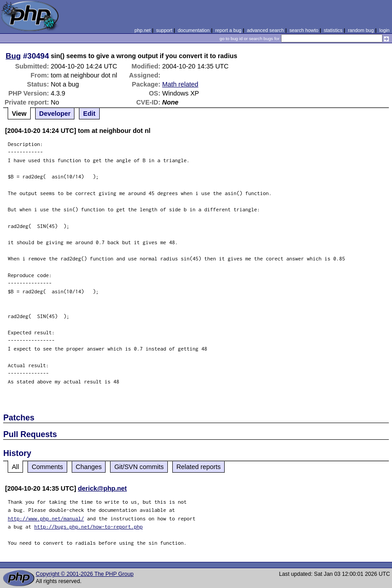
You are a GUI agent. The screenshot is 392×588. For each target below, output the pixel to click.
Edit (89, 114)
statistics (333, 30)
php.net (143, 30)
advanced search (265, 30)
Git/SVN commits (139, 467)
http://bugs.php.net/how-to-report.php (89, 526)
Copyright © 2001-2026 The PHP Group (85, 574)
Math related (180, 84)
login (385, 30)
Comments (47, 467)
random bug (361, 30)
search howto (304, 30)
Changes (89, 467)
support (164, 30)
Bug (14, 56)
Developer (55, 114)
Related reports (198, 467)
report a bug (228, 30)
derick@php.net (102, 488)
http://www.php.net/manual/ (46, 518)
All (15, 467)
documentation (194, 30)
